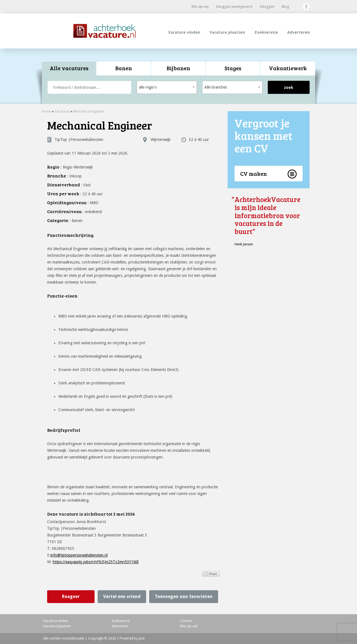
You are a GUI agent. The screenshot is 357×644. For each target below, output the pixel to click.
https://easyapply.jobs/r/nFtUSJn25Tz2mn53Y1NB (96, 562)
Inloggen (267, 7)
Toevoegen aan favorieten (184, 597)
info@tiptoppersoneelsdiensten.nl (79, 555)
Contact (186, 621)
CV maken (254, 174)
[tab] (69, 69)
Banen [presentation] (124, 68)
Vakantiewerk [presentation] (288, 68)
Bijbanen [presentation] (178, 68)
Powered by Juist (132, 638)
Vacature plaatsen (227, 32)
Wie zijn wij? (189, 626)
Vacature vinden (184, 32)
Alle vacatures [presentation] (69, 68)
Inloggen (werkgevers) (234, 7)
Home (46, 111)
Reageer (71, 597)
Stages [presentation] (233, 68)
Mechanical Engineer (89, 111)
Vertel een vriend (122, 597)
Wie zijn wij (200, 7)
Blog (285, 7)
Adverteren (299, 32)
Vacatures (62, 111)
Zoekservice (266, 32)
